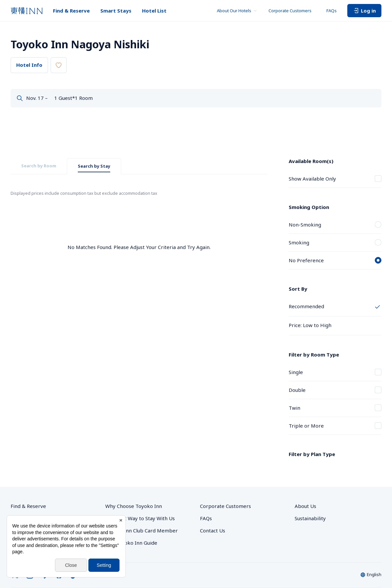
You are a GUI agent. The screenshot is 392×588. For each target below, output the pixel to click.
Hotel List (154, 11)
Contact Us (213, 502)
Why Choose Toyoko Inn (134, 477)
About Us (305, 477)
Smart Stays (116, 11)
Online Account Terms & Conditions (241, 578)
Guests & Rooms (212, 96)
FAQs (332, 11)
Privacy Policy (166, 570)
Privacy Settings (133, 570)
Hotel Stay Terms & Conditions (354, 570)
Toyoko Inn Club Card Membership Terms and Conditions (330, 578)
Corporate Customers (292, 11)
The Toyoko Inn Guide (131, 514)
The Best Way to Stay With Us (140, 489)
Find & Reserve (71, 11)
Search (362, 99)
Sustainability (310, 489)
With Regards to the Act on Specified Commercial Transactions (240, 570)
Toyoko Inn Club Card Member (142, 502)
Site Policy (312, 570)
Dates (33, 96)
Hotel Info (29, 65)
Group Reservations (34, 489)
